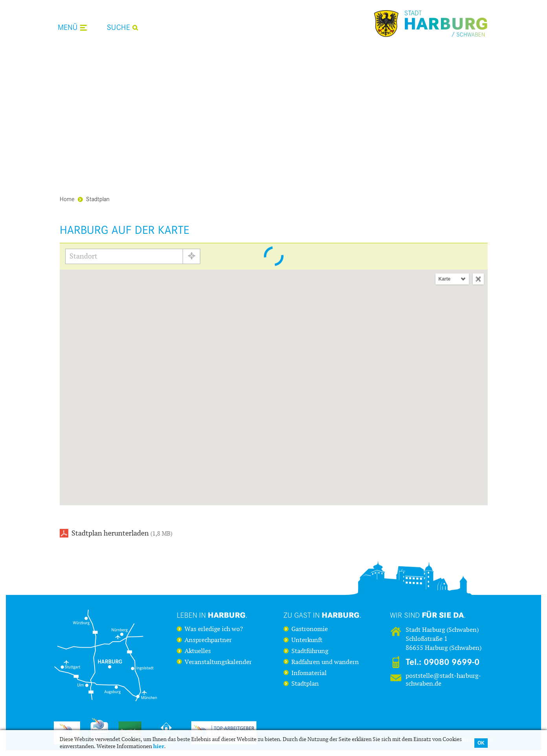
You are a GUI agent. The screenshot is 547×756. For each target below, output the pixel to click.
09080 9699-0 (452, 662)
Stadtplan (94, 199)
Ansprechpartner (208, 640)
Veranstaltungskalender (218, 662)
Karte (445, 279)
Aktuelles (198, 651)
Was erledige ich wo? (214, 629)
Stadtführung (310, 651)
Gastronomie (310, 629)
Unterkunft (307, 640)
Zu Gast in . (322, 615)
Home (67, 199)
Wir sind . (428, 615)
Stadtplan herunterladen (122, 533)
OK (481, 743)
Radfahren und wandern (325, 662)
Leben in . (212, 615)
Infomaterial (309, 673)
